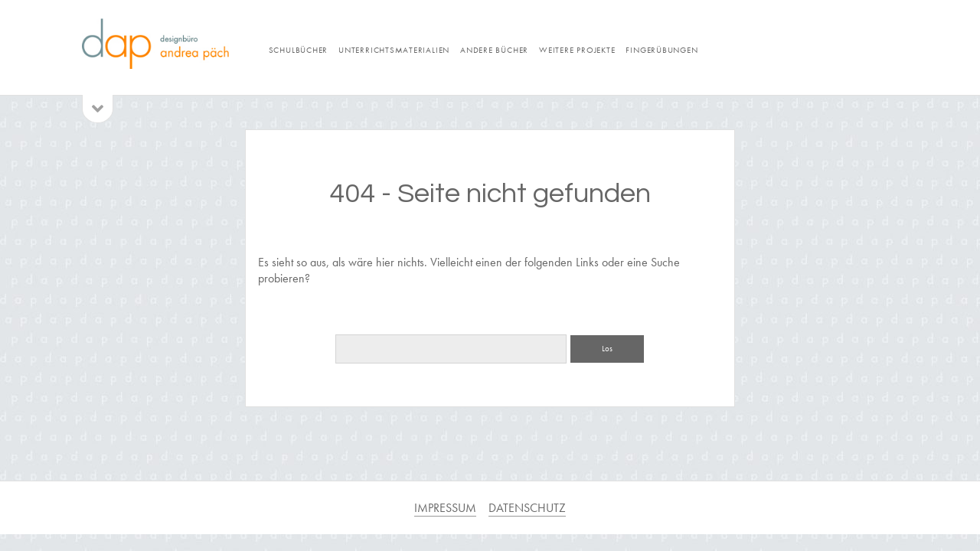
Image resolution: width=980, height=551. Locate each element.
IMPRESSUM (445, 508)
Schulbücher (298, 50)
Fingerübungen (661, 50)
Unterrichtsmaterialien (394, 50)
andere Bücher (494, 50)
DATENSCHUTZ (527, 508)
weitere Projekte (577, 50)
